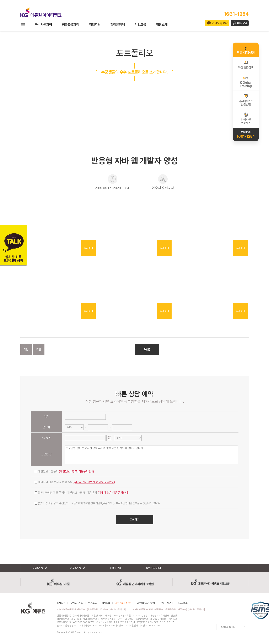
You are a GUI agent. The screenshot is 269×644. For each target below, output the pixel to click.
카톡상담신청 (77, 568)
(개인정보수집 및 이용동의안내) (76, 471)
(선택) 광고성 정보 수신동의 (97, 503)
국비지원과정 (44, 25)
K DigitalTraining (246, 81)
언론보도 (92, 603)
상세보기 (88, 248)
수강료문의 (115, 568)
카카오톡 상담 (220, 23)
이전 (26, 349)
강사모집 (106, 603)
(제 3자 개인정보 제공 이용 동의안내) (94, 482)
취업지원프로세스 (246, 118)
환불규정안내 (167, 603)
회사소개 (61, 603)
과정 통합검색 (246, 65)
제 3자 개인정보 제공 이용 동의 (75, 482)
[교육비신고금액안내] (117, 609)
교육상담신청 (39, 568)
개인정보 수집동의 (64, 471)
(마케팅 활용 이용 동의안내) (113, 493)
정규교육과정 (71, 25)
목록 (147, 349)
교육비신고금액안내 (146, 603)
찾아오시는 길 (77, 603)
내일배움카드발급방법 (246, 100)
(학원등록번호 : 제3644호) (162, 609)
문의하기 (135, 520)
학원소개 (162, 25)
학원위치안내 (153, 568)
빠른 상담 (242, 23)
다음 (39, 349)
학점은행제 (118, 25)
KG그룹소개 (184, 603)
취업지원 (95, 25)
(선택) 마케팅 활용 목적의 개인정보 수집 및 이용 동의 (82, 493)
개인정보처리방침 (123, 603)
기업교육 (140, 25)
